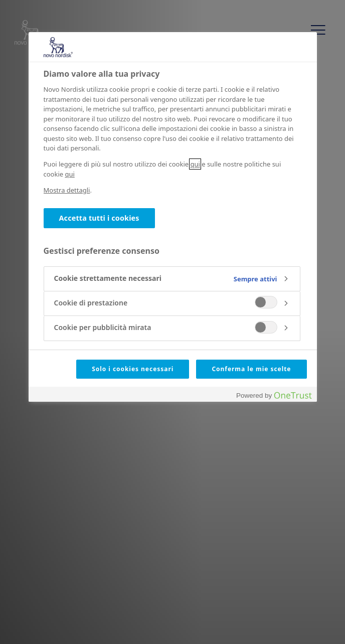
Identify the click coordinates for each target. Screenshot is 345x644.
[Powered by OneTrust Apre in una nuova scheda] (274, 395)
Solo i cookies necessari (133, 369)
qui (195, 164)
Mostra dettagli (67, 190)
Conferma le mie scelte (251, 369)
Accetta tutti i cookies (99, 218)
